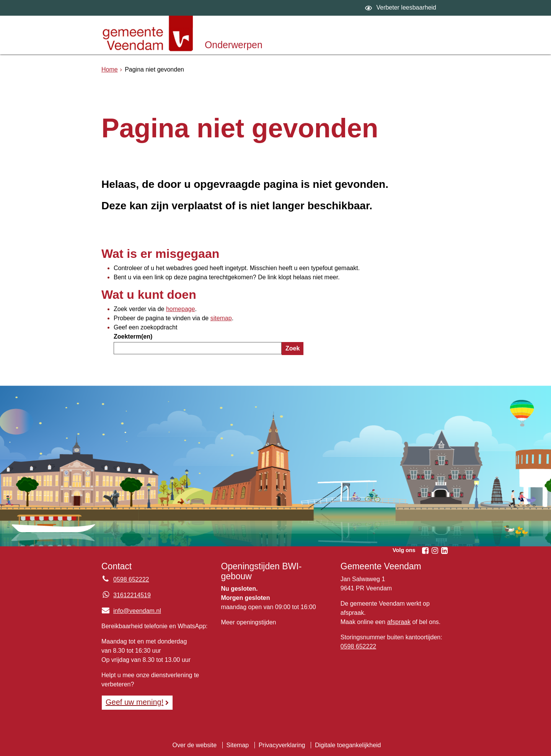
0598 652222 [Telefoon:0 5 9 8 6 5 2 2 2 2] (131, 579)
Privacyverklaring (282, 745)
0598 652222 (358, 646)
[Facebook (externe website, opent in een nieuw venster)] (425, 551)
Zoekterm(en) (133, 336)
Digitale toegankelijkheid (348, 745)
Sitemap (238, 745)
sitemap (221, 318)
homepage (181, 309)
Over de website (194, 745)
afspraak (399, 622)
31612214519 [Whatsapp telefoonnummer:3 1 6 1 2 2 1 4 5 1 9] (132, 595)
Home (110, 69)
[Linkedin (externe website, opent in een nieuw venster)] (444, 551)
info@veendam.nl (131, 611)
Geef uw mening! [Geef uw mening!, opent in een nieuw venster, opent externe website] (134, 702)
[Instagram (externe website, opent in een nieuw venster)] (435, 551)
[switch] (402, 8)
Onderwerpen (234, 45)
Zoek (293, 348)
